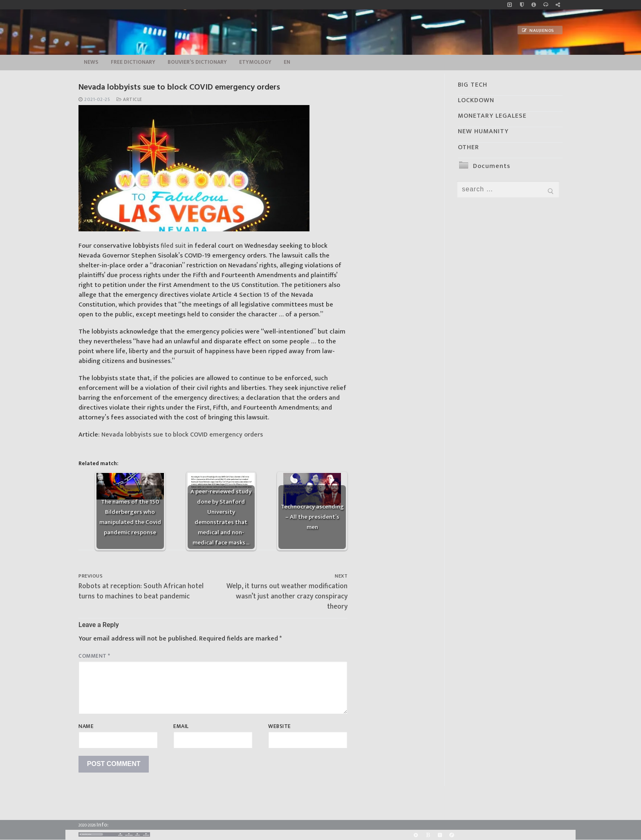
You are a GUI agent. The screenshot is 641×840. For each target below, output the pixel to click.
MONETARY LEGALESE (492, 116)
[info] (534, 5)
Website (280, 726)
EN (287, 62)
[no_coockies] (522, 5)
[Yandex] (440, 835)
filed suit (173, 246)
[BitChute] (428, 835)
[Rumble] (416, 835)
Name (86, 726)
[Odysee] (452, 835)
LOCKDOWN (476, 100)
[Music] (510, 5)
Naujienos (538, 31)
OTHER (468, 147)
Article (129, 100)
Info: (102, 825)
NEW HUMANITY (483, 131)
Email (181, 726)
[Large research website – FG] (558, 5)
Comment (94, 656)
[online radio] (546, 5)
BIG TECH (473, 85)
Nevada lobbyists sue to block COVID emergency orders (182, 435)
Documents (492, 166)
